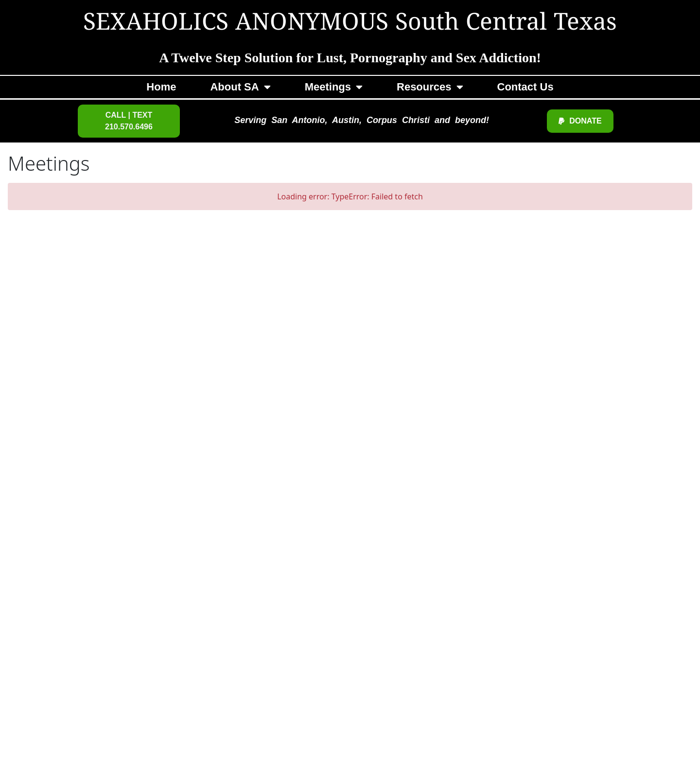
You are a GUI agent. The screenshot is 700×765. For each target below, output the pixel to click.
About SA (240, 87)
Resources (430, 87)
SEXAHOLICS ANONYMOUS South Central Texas (350, 23)
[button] (129, 121)
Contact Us (525, 87)
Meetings (334, 87)
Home (161, 87)
